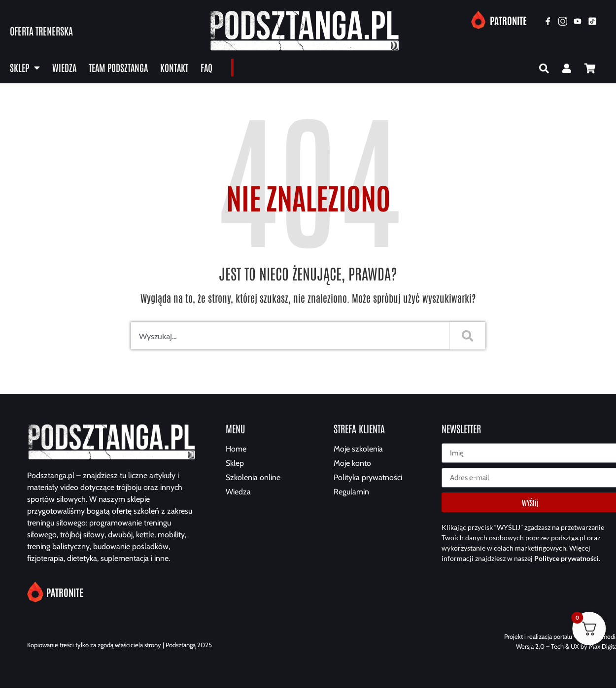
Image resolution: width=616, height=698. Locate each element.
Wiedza (64, 67)
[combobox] (288, 338)
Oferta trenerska (41, 31)
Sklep (25, 68)
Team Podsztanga (118, 67)
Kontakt (174, 67)
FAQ (206, 67)
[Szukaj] (468, 338)
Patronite (508, 20)
